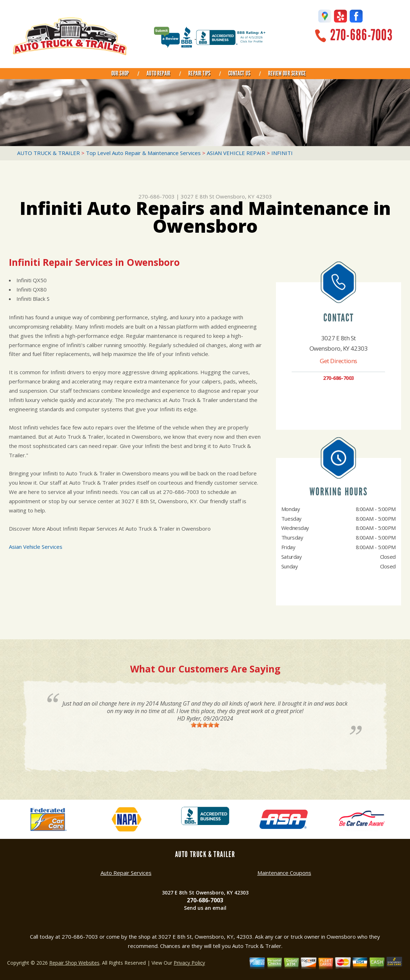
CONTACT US (239, 73)
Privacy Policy (189, 963)
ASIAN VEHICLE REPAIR (236, 153)
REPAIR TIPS (199, 73)
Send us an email (205, 908)
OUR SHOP (120, 73)
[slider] (205, 725)
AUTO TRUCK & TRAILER (48, 153)
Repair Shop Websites (74, 963)
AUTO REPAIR (158, 73)
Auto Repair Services (126, 873)
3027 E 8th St (198, 196)
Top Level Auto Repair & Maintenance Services (143, 153)
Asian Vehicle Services (36, 547)
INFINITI (282, 153)
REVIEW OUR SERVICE (287, 73)
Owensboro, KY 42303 (244, 196)
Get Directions (339, 361)
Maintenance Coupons (284, 873)
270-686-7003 (361, 35)
